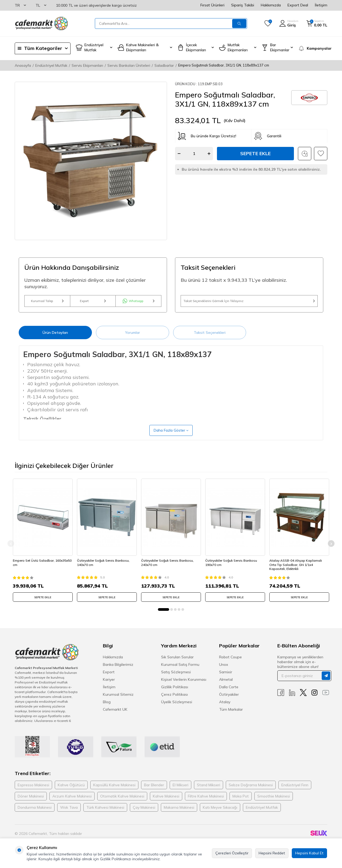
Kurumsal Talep (47, 303)
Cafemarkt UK (115, 715)
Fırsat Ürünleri (212, 5)
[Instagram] (314, 699)
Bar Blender (154, 791)
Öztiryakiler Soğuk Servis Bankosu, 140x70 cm (105, 567)
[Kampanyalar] (313, 48)
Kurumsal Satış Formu (180, 671)
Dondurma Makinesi (35, 814)
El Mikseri (180, 791)
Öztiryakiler (229, 701)
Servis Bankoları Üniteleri (129, 65)
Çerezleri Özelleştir (232, 853)
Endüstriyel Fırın (295, 791)
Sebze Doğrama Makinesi (251, 791)
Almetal (226, 686)
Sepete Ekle (255, 153)
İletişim (321, 5)
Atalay (225, 708)
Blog (107, 708)
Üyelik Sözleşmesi (177, 708)
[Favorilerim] (268, 24)
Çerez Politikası (174, 701)
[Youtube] (326, 699)
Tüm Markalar (231, 715)
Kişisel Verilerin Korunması (184, 686)
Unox (224, 671)
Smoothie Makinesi (274, 803)
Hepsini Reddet (272, 853)
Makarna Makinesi (179, 814)
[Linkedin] (292, 699)
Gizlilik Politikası (175, 693)
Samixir (226, 678)
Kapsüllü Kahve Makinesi (114, 791)
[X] (303, 699)
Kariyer (109, 686)
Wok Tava (69, 814)
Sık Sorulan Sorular (177, 663)
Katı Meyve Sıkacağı (220, 814)
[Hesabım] (289, 24)
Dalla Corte (229, 693)
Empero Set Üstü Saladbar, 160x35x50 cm (36, 567)
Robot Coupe (230, 663)
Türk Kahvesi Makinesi (105, 814)
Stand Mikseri (209, 791)
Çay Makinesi (144, 814)
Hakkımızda (271, 5)
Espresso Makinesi (33, 791)
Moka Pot (241, 803)
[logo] (41, 24)
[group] (91, 161)
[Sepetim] (317, 24)
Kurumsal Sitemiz (118, 701)
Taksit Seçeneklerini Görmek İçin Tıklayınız (249, 303)
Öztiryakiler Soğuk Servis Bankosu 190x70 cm (233, 567)
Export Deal (298, 5)
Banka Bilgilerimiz (118, 671)
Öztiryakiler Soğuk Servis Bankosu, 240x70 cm (169, 567)
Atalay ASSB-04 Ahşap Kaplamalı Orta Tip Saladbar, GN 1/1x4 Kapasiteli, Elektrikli (298, 569)
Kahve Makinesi (166, 803)
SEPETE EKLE (43, 602)
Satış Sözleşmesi (176, 678)
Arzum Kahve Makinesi (72, 803)
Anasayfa (23, 65)
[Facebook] (281, 699)
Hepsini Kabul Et (309, 853)
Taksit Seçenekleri (210, 337)
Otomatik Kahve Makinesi (122, 803)
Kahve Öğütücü (71, 791)
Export (93, 303)
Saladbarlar (164, 65)
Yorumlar (133, 337)
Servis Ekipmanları (87, 65)
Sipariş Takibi (243, 5)
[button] (164, 616)
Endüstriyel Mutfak (51, 65)
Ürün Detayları (55, 337)
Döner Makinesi (31, 803)
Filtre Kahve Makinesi (206, 803)
